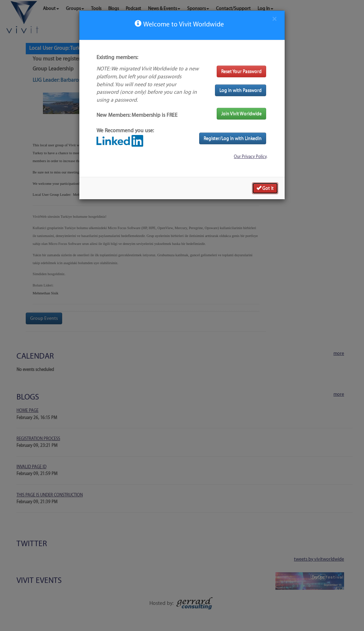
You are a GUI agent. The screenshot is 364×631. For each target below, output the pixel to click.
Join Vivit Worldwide (241, 114)
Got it (265, 188)
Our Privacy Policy (250, 157)
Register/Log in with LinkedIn (233, 138)
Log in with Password (241, 90)
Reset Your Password (241, 71)
